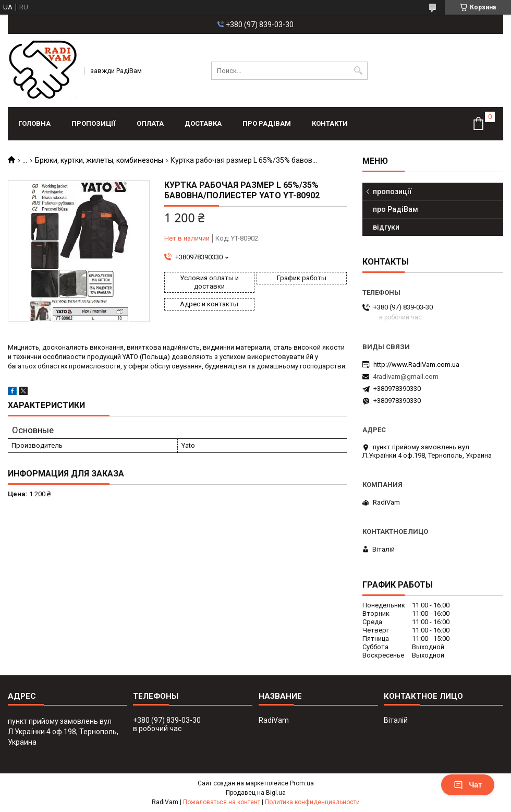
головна (34, 123)
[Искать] (358, 71)
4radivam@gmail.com (406, 377)
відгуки (386, 227)
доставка (203, 123)
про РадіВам (267, 123)
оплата (150, 123)
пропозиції (94, 123)
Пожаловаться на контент (222, 802)
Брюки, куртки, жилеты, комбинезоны (99, 160)
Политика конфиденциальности (312, 802)
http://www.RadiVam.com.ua (416, 365)
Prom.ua (302, 783)
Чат (468, 785)
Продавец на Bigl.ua (256, 793)
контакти (330, 123)
